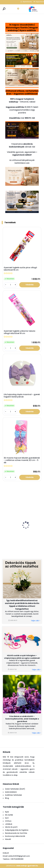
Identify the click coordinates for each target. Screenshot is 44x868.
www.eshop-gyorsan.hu (27, 866)
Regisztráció (40, 2)
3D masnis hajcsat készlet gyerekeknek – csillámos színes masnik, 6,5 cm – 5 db (22, 460)
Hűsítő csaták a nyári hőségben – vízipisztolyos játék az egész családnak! (22, 657)
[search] (4, 9)
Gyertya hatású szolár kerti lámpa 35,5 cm (14, 532)
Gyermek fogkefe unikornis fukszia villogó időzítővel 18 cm (19, 332)
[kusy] (11, 285)
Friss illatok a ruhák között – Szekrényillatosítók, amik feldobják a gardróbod (22, 719)
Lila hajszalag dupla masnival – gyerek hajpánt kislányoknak (22, 396)
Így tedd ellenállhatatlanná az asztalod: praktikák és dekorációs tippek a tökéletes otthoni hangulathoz (22, 605)
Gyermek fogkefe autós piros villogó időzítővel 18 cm (20, 269)
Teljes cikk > (35, 621)
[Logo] (33, 9)
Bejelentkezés (27, 2)
